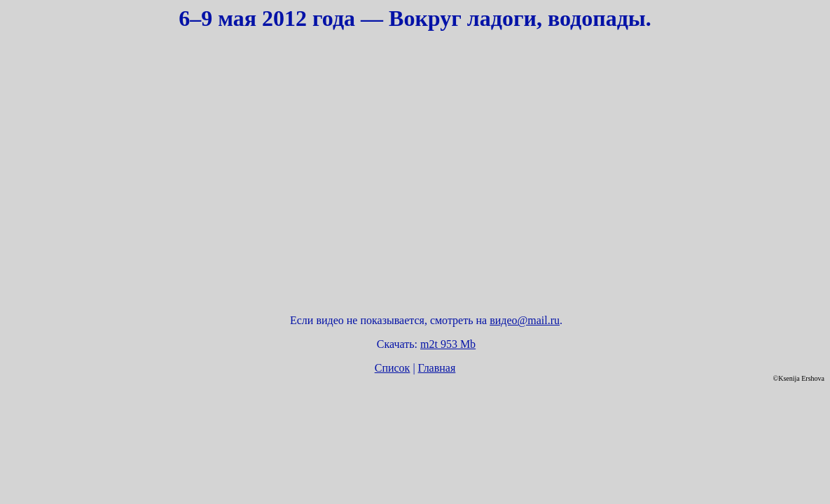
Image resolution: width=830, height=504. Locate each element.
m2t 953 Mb (448, 344)
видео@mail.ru (525, 320)
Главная (437, 368)
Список (393, 368)
